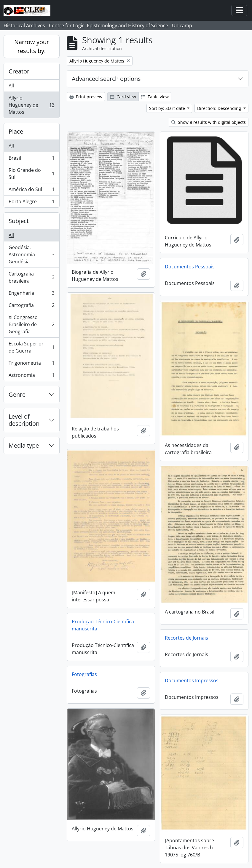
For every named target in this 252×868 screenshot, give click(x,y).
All (11, 86)
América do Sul (31, 191)
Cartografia (31, 306)
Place (16, 131)
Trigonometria (31, 364)
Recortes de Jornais (186, 638)
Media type (24, 445)
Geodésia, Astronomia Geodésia (31, 254)
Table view (155, 97)
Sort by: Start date (168, 108)
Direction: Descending (220, 108)
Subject (19, 221)
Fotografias (84, 674)
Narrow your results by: (32, 46)
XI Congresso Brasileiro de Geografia (31, 324)
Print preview (86, 97)
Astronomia (31, 376)
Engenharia (31, 294)
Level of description (24, 420)
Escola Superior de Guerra (31, 347)
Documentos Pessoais (190, 267)
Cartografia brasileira (31, 277)
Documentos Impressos (192, 680)
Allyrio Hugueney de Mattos (31, 105)
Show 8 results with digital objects (209, 122)
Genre (17, 394)
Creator (19, 71)
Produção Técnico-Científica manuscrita (103, 625)
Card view (123, 97)
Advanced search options (106, 79)
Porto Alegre (31, 203)
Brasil (31, 159)
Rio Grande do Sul (31, 174)
